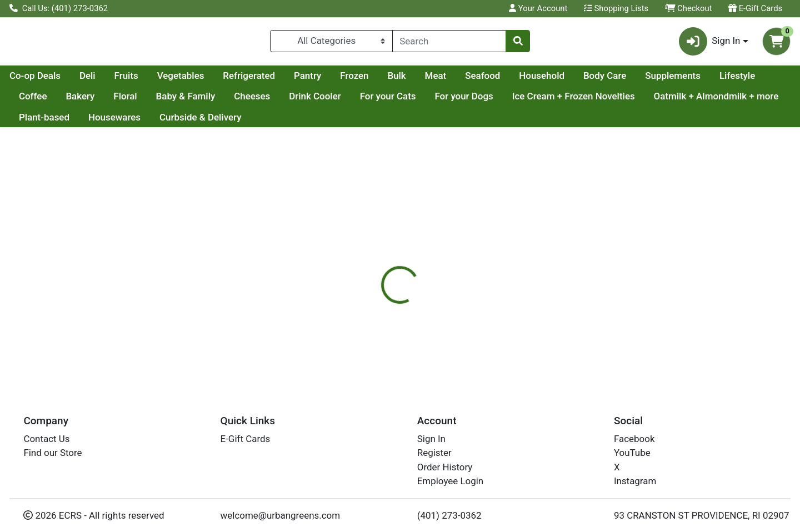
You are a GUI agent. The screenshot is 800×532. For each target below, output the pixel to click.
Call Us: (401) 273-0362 (59, 8)
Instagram (635, 481)
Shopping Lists (616, 8)
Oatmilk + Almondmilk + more (81, 122)
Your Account (538, 8)
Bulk (502, 80)
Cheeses (381, 101)
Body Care (710, 80)
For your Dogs (592, 101)
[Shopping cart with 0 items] (776, 44)
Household (647, 80)
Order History (445, 467)
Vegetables (286, 80)
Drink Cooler (444, 101)
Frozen (460, 80)
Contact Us (46, 439)
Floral (254, 101)
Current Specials (54, 80)
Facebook (634, 439)
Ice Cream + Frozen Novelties (702, 101)
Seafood (588, 80)
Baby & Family (314, 101)
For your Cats (517, 101)
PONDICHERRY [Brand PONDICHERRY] (480, 327)
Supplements (47, 101)
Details (364, 283)
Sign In (431, 439)
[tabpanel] (567, 332)
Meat (541, 80)
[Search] (449, 43)
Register (434, 453)
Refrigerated (354, 80)
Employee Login (450, 481)
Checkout (689, 8)
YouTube (632, 453)
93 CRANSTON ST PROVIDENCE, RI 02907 (702, 515)
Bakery (209, 101)
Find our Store (52, 453)
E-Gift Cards (755, 8)
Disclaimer (417, 283)
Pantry (413, 80)
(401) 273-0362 (449, 515)
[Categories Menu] (331, 43)
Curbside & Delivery (344, 122)
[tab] (364, 283)
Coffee (162, 101)
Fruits (232, 80)
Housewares (258, 122)
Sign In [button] (710, 44)
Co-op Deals (141, 80)
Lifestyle (111, 101)
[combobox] (449, 43)
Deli (193, 80)
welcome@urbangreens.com (281, 515)
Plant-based (188, 122)
